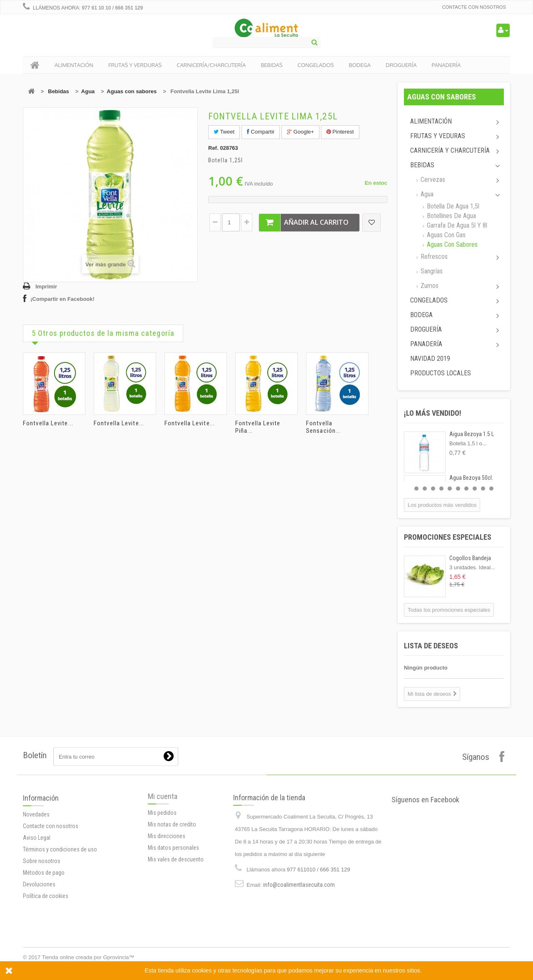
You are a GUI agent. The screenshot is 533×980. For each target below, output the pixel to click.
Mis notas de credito (172, 876)
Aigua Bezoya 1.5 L (472, 434)
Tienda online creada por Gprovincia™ (88, 957)
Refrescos (433, 257)
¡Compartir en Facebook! (62, 299)
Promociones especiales (448, 537)
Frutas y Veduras (438, 136)
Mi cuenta (163, 848)
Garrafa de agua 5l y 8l (456, 225)
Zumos (429, 286)
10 (491, 489)
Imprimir (46, 287)
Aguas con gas (445, 235)
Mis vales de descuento (176, 911)
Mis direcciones (167, 888)
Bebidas (59, 91)
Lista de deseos (431, 646)
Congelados (429, 300)
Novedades (36, 889)
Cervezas (432, 180)
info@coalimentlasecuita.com (299, 953)
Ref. (213, 148)
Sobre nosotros (42, 935)
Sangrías (431, 271)
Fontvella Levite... (48, 423)
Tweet (224, 132)
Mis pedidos (162, 864)
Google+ (300, 132)
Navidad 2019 (430, 359)
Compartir (261, 132)
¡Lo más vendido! (433, 413)
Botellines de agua (451, 216)
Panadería (426, 344)
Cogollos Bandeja (470, 558)
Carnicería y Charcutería (450, 150)
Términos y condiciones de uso (60, 924)
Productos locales (441, 373)
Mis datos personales (173, 899)
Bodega (421, 315)
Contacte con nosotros (474, 7)
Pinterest (340, 132)
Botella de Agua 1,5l (452, 206)
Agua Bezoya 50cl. (471, 478)
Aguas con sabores (132, 91)
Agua (88, 91)
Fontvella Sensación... (323, 427)
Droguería (426, 329)
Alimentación (431, 121)
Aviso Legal (37, 912)
